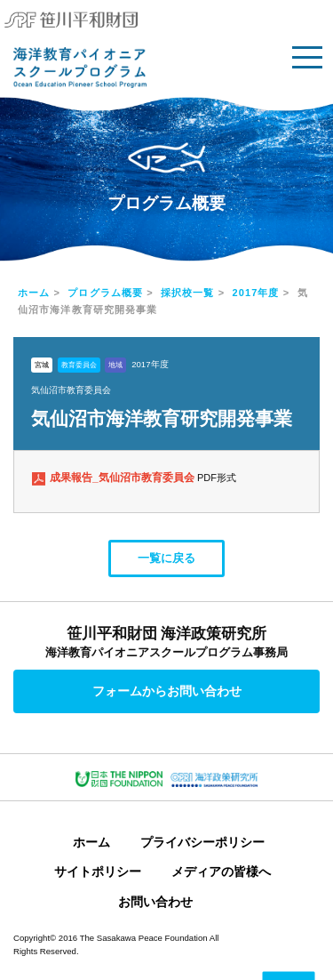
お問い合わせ (155, 902)
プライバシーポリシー (202, 842)
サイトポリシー (98, 872)
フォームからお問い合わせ (167, 691)
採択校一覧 (188, 293)
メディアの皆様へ (221, 872)
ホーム (34, 293)
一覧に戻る (166, 558)
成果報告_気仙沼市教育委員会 (123, 478)
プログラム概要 (105, 293)
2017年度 (256, 293)
